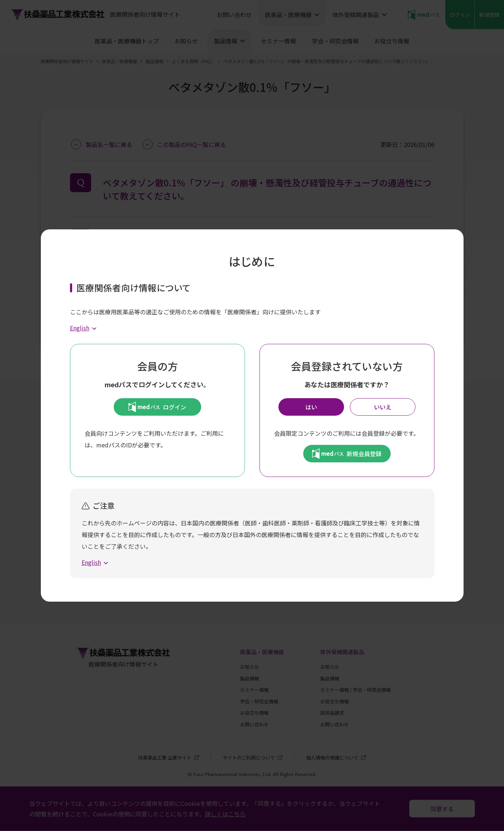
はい (311, 407)
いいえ (383, 407)
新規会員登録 (347, 454)
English (80, 328)
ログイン (157, 407)
